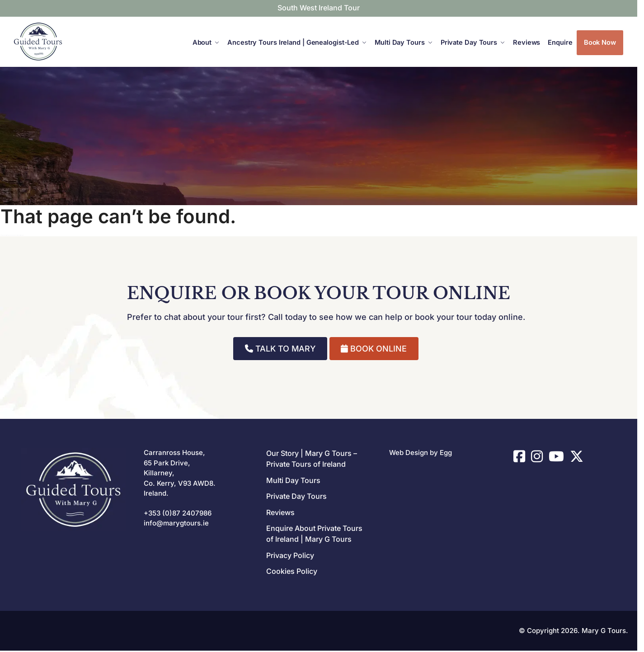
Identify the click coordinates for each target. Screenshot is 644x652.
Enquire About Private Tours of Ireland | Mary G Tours (314, 534)
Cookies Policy (292, 571)
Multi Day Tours (293, 480)
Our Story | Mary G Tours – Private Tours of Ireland (312, 459)
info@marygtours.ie (176, 523)
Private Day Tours (296, 496)
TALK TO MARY (280, 349)
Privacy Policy (290, 555)
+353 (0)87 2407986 (178, 513)
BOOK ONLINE (374, 349)
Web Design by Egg (421, 453)
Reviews (280, 512)
